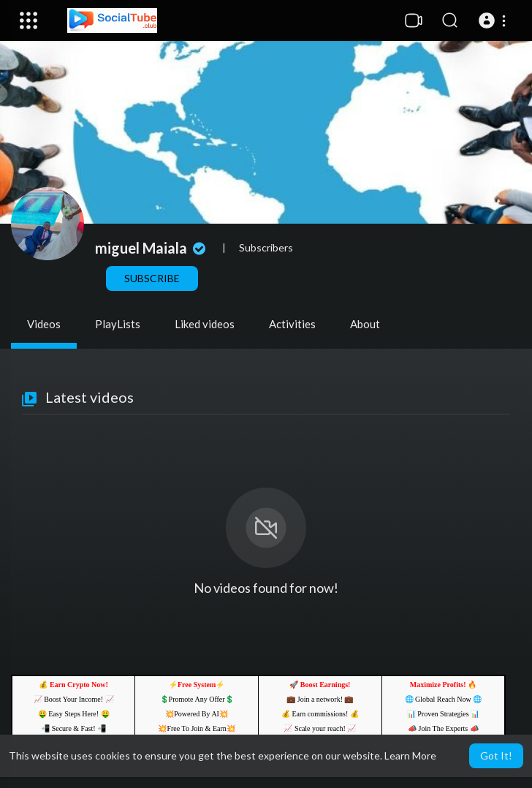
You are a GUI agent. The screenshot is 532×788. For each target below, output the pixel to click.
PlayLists (118, 324)
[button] (494, 20)
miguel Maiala (152, 248)
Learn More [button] (410, 755)
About (365, 324)
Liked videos (205, 324)
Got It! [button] (496, 755)
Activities (292, 324)
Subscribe (152, 278)
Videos (44, 324)
